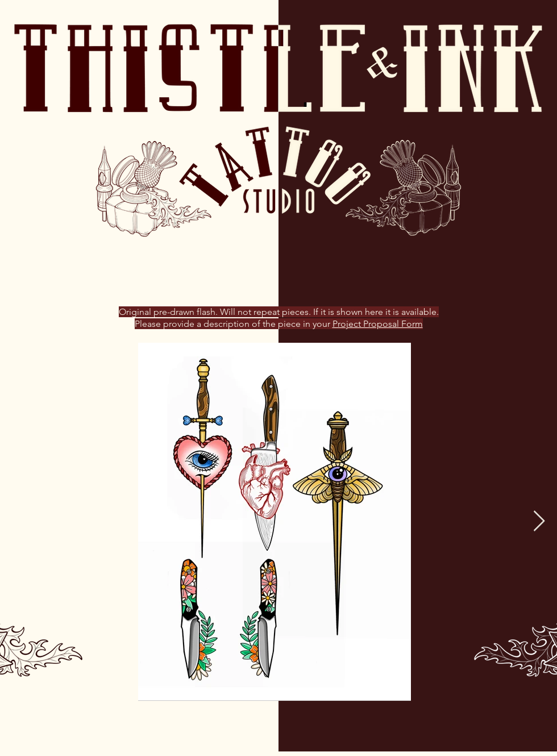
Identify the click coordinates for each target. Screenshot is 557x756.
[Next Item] (539, 522)
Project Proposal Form (378, 324)
